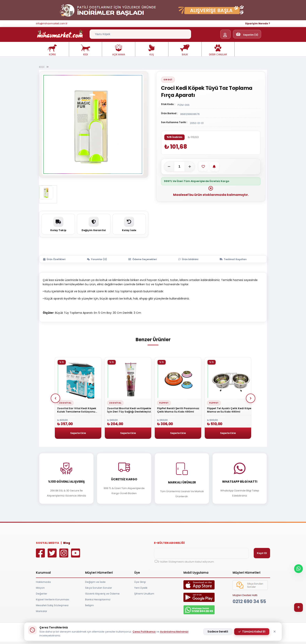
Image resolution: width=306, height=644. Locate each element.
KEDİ (85, 50)
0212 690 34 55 (249, 601)
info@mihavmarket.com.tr (52, 23)
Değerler (42, 594)
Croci (168, 80)
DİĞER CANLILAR (218, 50)
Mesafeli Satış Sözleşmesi (52, 605)
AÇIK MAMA (119, 50)
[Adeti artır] (190, 167)
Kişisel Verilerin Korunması (52, 599)
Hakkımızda (43, 582)
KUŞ (152, 50)
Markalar (42, 611)
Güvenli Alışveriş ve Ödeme (102, 594)
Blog (67, 543)
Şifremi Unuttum (144, 594)
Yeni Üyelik (141, 588)
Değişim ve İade (95, 582)
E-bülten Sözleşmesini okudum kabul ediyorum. (186, 562)
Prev (55, 398)
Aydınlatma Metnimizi (174, 632)
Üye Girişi (140, 582)
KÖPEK (52, 50)
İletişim (89, 605)
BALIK (185, 50)
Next (251, 398)
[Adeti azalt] (169, 167)
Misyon (40, 588)
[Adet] (179, 167)
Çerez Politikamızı (144, 632)
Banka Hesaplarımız (98, 599)
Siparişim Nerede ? (258, 23)
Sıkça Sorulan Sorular (99, 588)
